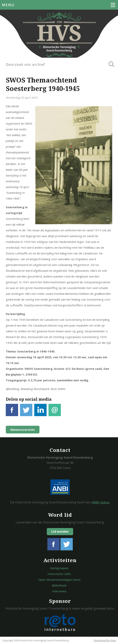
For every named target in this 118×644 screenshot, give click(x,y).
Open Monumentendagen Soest (59, 580)
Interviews (59, 591)
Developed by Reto (105, 640)
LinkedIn (40, 412)
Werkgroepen (59, 568)
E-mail (55, 412)
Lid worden (60, 532)
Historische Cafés (59, 574)
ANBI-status (100, 502)
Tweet (26, 412)
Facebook (12, 412)
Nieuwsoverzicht (23, 430)
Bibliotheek (59, 585)
